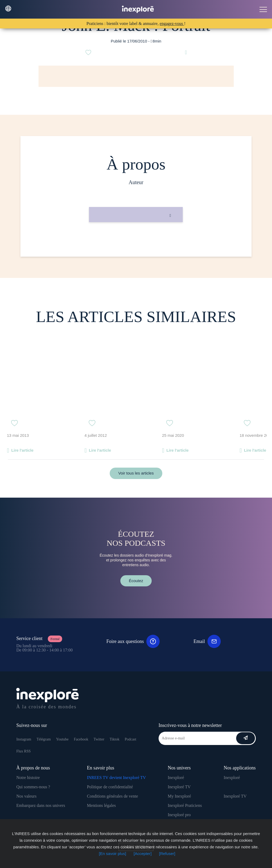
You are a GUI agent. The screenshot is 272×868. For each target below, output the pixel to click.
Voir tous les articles (136, 473)
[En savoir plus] (112, 854)
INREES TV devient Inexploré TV (116, 778)
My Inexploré (179, 796)
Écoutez (136, 581)
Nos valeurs (26, 796)
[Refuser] (167, 854)
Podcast (130, 739)
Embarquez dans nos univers (41, 805)
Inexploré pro (179, 815)
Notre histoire (28, 778)
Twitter (99, 739)
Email (207, 641)
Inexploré (176, 778)
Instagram (24, 739)
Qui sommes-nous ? (33, 787)
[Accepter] (143, 854)
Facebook (81, 739)
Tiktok (115, 739)
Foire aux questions (133, 641)
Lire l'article (22, 450)
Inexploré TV (179, 787)
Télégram (44, 739)
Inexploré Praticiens (185, 805)
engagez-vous (172, 24)
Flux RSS (23, 751)
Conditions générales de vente (112, 796)
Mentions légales (101, 805)
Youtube (62, 739)
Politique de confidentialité (110, 787)
